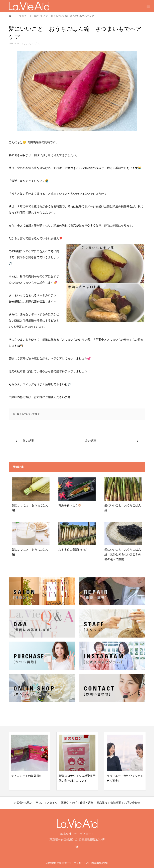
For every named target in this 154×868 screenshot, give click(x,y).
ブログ (38, 44)
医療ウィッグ (69, 803)
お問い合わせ (132, 803)
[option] (29, 761)
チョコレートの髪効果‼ (26, 776)
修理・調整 (87, 803)
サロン (40, 803)
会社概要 (116, 803)
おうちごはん (27, 44)
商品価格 (102, 803)
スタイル (52, 803)
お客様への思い (23, 803)
